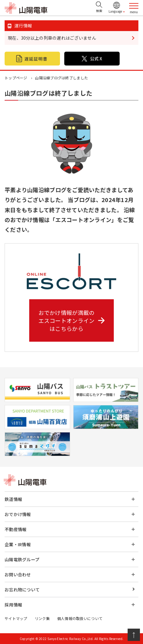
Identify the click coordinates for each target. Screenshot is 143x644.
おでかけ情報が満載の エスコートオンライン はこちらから (72, 320)
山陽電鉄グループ (22, 559)
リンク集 (42, 618)
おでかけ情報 (18, 514)
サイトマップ (16, 618)
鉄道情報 (13, 499)
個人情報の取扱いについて (80, 618)
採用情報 (13, 605)
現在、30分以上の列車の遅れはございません (52, 38)
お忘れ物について (22, 590)
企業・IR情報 (18, 544)
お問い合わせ (18, 574)
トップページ (16, 78)
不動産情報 (16, 529)
